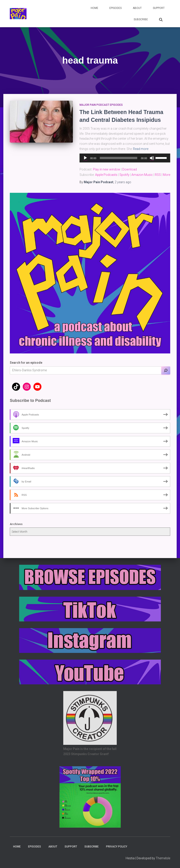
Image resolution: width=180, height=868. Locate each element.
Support (159, 8)
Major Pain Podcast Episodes (101, 105)
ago (123, 182)
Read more (141, 149)
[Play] (85, 158)
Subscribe (141, 19)
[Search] (166, 370)
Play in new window (107, 169)
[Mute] (152, 158)
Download (130, 169)
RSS (158, 175)
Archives (16, 524)
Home (94, 8)
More (167, 175)
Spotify (124, 175)
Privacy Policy (117, 847)
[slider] (119, 158)
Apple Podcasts (106, 175)
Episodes (116, 8)
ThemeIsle (163, 858)
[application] (125, 158)
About (137, 8)
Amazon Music (142, 175)
